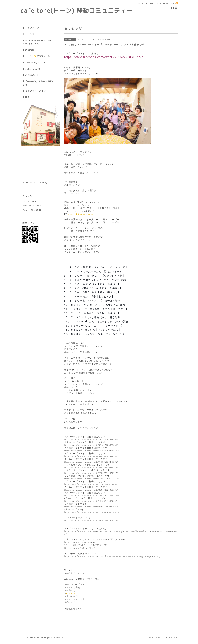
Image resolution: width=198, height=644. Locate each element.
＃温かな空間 (71, 596)
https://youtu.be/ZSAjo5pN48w (80, 542)
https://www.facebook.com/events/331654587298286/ (91, 521)
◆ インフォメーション (34, 91)
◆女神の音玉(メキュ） (34, 63)
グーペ (165, 638)
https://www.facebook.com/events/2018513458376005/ (92, 512)
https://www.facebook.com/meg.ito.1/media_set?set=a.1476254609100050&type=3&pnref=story (113, 556)
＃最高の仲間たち (73, 609)
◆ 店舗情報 (28, 50)
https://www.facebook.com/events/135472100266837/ (91, 484)
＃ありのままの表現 (74, 599)
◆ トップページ (31, 28)
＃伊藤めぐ (70, 590)
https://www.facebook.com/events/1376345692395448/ (92, 451)
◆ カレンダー (29, 34)
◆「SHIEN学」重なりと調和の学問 (38, 83)
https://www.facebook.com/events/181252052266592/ (91, 440)
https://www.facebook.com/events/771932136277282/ (91, 462)
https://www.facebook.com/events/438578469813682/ (91, 507)
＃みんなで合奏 (72, 588)
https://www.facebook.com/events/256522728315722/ (104, 57)
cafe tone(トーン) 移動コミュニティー (77, 10)
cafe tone (34, 638)
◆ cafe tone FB (32, 69)
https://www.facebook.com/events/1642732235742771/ (92, 496)
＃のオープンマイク (77, 585)
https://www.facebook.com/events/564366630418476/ (91, 468)
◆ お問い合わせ (31, 75)
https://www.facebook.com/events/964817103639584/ (91, 445)
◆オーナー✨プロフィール (36, 56)
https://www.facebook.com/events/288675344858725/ (91, 473)
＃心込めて (70, 602)
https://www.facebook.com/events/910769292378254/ (91, 456)
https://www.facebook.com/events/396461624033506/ (91, 490)
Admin (174, 638)
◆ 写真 (26, 97)
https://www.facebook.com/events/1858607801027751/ (92, 479)
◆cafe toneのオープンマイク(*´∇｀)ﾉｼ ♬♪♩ (38, 42)
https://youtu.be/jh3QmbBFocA (80, 548)
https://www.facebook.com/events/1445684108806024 (91, 501)
